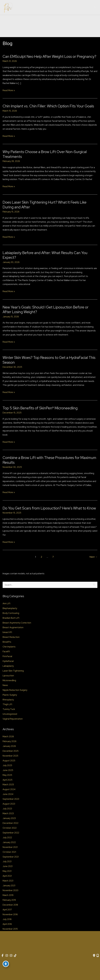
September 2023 (11, 799)
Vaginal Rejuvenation (13, 719)
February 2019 (9, 900)
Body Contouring (11, 613)
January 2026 (9, 746)
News (5, 685)
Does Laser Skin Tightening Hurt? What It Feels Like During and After (45, 205)
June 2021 (8, 866)
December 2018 (10, 905)
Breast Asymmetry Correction (17, 623)
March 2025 (8, 784)
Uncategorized (10, 714)
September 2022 (11, 833)
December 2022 (10, 823)
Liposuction (8, 676)
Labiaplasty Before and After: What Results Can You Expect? (45, 255)
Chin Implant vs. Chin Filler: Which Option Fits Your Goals (48, 106)
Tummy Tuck (9, 709)
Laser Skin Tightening (13, 671)
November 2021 (10, 847)
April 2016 (7, 924)
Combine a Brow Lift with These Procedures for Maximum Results (49, 460)
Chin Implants (9, 647)
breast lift (7, 632)
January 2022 (9, 842)
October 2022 (10, 828)
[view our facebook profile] (3, 956)
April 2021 (7, 876)
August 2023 (9, 804)
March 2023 (8, 813)
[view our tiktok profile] (16, 956)
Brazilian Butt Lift (11, 618)
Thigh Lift (7, 704)
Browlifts (7, 642)
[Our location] (98, 955)
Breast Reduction (11, 637)
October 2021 (9, 852)
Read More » (9, 90)
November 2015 (10, 929)
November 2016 (10, 914)
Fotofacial (7, 656)
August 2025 (9, 761)
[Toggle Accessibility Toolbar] (6, 964)
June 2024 (8, 794)
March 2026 (8, 736)
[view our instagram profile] (7, 956)
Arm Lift (7, 603)
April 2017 (7, 910)
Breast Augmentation (13, 627)
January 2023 (9, 818)
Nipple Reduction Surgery (15, 690)
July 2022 (7, 837)
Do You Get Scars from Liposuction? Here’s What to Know (49, 508)
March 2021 (8, 881)
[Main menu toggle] (95, 7)
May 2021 (7, 871)
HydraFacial (8, 661)
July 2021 (7, 861)
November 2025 (10, 756)
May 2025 (7, 775)
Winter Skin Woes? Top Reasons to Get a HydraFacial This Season (49, 360)
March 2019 (8, 895)
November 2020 (10, 890)
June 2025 (8, 770)
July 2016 (7, 919)
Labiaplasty (8, 666)
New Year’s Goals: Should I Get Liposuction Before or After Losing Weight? (46, 310)
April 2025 (7, 780)
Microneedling (9, 680)
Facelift (6, 651)
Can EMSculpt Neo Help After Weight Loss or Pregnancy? (49, 56)
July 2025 (7, 765)
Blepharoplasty (10, 608)
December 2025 (11, 751)
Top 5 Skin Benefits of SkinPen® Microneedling (40, 408)
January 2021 (9, 886)
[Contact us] (94, 955)
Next (93, 557)
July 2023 (7, 809)
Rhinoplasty (8, 700)
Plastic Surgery (10, 695)
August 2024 (9, 789)
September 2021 (11, 857)
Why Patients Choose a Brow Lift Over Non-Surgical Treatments (45, 154)
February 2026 (10, 741)
